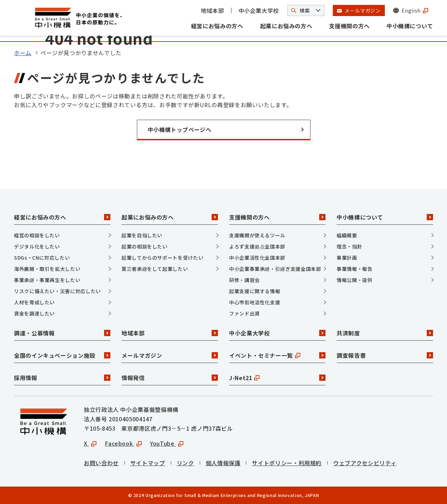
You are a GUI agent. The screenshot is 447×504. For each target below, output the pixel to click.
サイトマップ (148, 463)
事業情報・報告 (354, 269)
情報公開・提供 (354, 280)
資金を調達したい (34, 313)
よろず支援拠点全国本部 (257, 246)
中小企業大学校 (259, 10)
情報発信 (170, 378)
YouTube (167, 443)
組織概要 (347, 235)
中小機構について (410, 26)
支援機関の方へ (349, 26)
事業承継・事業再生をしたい (47, 280)
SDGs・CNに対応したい (42, 258)
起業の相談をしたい (145, 246)
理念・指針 (349, 246)
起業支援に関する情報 (255, 291)
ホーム (23, 53)
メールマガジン (170, 355)
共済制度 (385, 333)
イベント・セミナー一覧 (277, 355)
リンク (185, 463)
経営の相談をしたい (37, 235)
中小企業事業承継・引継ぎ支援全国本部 (275, 269)
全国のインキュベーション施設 (62, 355)
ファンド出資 (244, 313)
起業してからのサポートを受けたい (162, 258)
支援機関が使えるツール (257, 235)
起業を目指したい (142, 235)
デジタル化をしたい (37, 246)
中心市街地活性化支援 (255, 302)
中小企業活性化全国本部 (257, 258)
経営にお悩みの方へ (217, 26)
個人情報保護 (223, 463)
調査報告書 (385, 355)
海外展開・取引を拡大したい (47, 269)
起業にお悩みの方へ (286, 26)
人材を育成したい (34, 302)
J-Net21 (277, 378)
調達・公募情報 (62, 333)
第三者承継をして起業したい (155, 269)
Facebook (123, 443)
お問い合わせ (101, 463)
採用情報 (62, 378)
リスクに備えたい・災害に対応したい (57, 291)
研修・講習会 (244, 280)
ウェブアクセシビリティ (365, 463)
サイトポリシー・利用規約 (287, 463)
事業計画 (347, 258)
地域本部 (212, 10)
